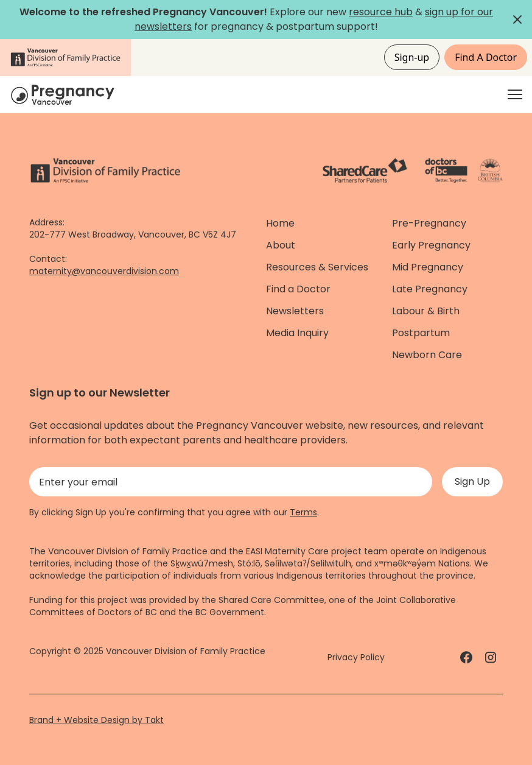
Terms (303, 512)
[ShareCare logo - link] (365, 171)
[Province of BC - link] (490, 171)
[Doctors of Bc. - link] (446, 171)
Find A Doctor (486, 57)
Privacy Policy (356, 657)
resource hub (381, 12)
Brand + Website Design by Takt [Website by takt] (96, 720)
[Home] (65, 95)
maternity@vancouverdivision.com (104, 271)
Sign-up (412, 57)
